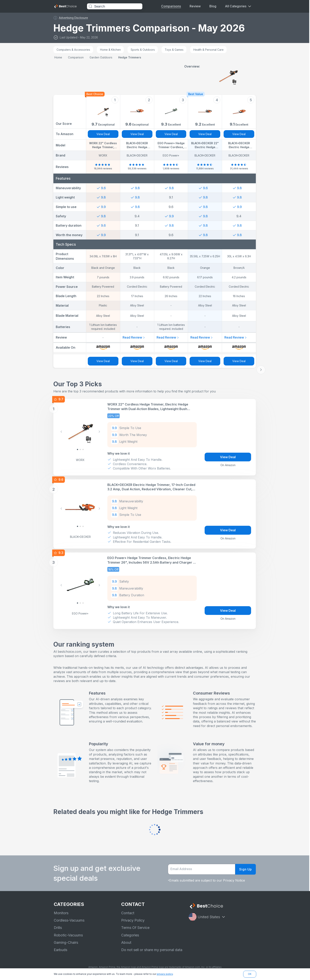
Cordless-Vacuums (69, 920)
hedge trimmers (130, 57)
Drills (58, 928)
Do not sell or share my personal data (152, 950)
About (126, 942)
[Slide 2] (83, 449)
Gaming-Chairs (66, 942)
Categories (130, 935)
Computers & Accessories (74, 50)
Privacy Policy (133, 920)
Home (59, 57)
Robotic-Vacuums (68, 935)
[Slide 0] (78, 449)
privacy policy (165, 974)
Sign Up (246, 869)
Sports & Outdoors (143, 50)
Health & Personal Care (209, 50)
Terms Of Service (135, 928)
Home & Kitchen (111, 50)
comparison (76, 57)
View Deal (103, 134)
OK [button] (250, 974)
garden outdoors (101, 57)
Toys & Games (174, 50)
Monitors (61, 913)
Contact (128, 913)
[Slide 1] (81, 449)
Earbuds (60, 950)
